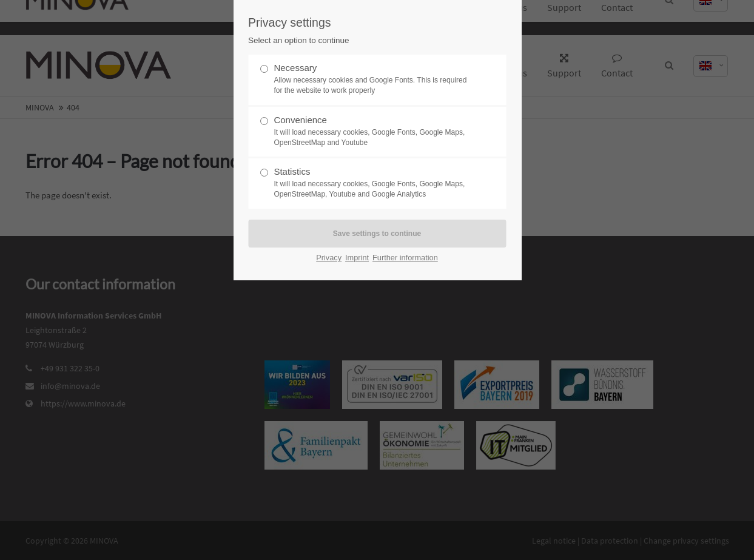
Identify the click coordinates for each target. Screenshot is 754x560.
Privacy (329, 258)
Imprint (357, 258)
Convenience (372, 131)
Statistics (372, 183)
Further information (405, 258)
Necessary (372, 79)
